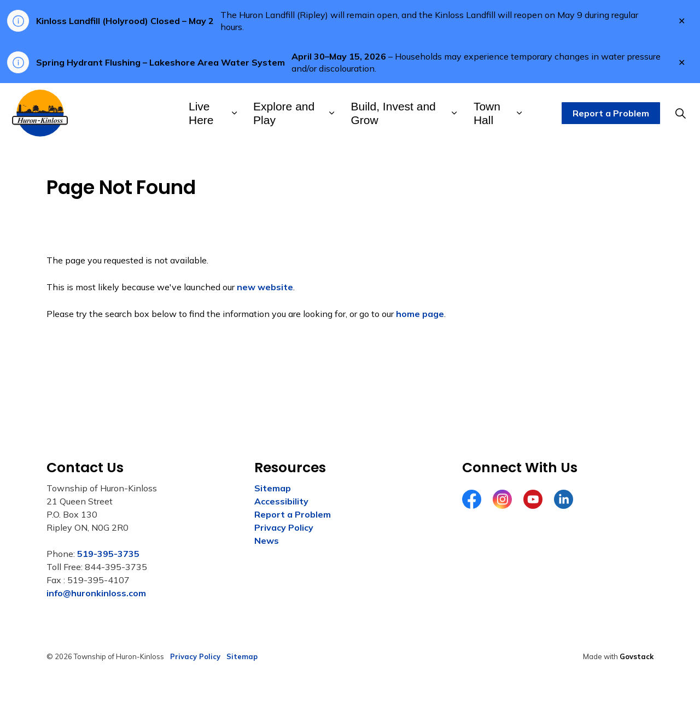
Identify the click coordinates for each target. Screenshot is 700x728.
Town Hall (487, 113)
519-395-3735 (108, 554)
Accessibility (281, 501)
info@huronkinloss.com (96, 593)
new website (265, 287)
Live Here (201, 113)
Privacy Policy (284, 527)
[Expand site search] (680, 113)
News (267, 541)
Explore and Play (284, 113)
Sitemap (273, 488)
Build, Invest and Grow (393, 113)
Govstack (637, 656)
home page (420, 314)
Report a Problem (611, 113)
